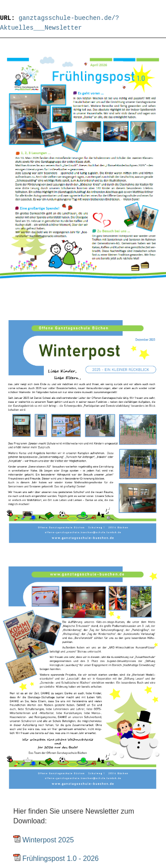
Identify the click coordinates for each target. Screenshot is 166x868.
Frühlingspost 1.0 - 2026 (60, 858)
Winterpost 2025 (48, 840)
